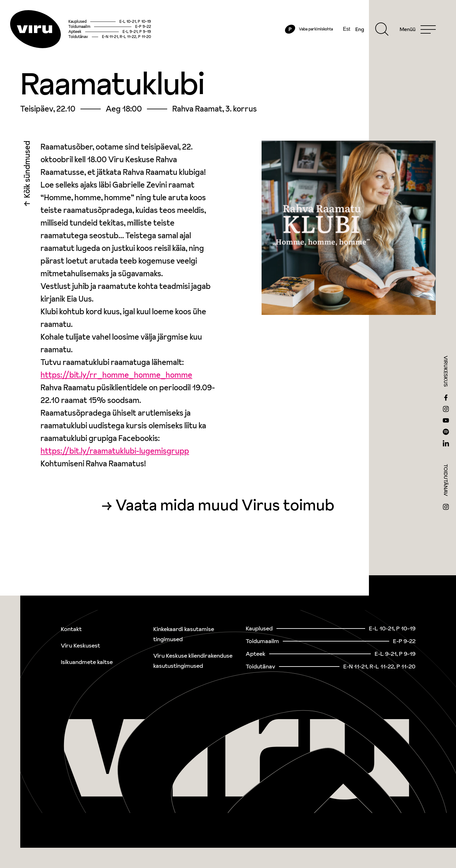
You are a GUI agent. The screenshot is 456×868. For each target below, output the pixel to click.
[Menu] (418, 29)
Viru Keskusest (80, 645)
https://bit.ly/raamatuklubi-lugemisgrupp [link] (115, 451)
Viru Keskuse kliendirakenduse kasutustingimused (193, 661)
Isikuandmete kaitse (87, 662)
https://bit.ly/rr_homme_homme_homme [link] (116, 375)
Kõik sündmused (27, 171)
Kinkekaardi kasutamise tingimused (184, 634)
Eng (360, 29)
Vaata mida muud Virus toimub (225, 505)
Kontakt (71, 629)
